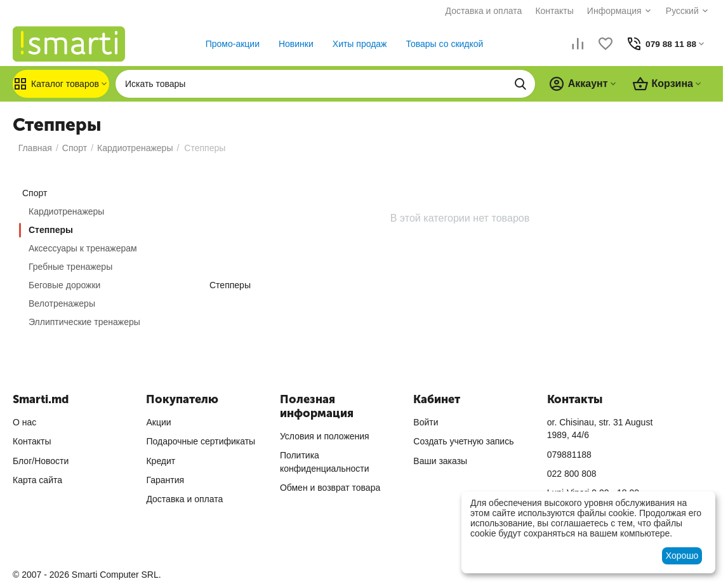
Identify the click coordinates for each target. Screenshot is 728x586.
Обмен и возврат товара (330, 488)
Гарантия (165, 480)
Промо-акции (228, 44)
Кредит (161, 461)
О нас (24, 422)
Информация (607, 11)
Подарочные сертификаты (201, 441)
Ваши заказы (440, 461)
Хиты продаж (355, 44)
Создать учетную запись (463, 441)
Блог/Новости (41, 461)
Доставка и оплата (476, 11)
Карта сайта (37, 480)
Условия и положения (325, 436)
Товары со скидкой (440, 44)
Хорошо (682, 556)
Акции (158, 422)
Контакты (547, 11)
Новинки (292, 44)
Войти (426, 422)
